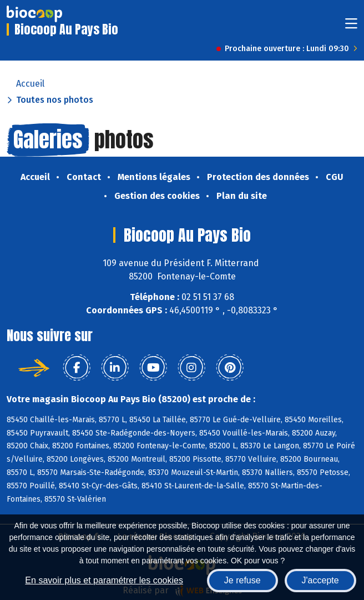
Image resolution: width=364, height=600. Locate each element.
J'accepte (320, 580)
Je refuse (242, 580)
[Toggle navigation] (351, 27)
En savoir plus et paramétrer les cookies (104, 580)
